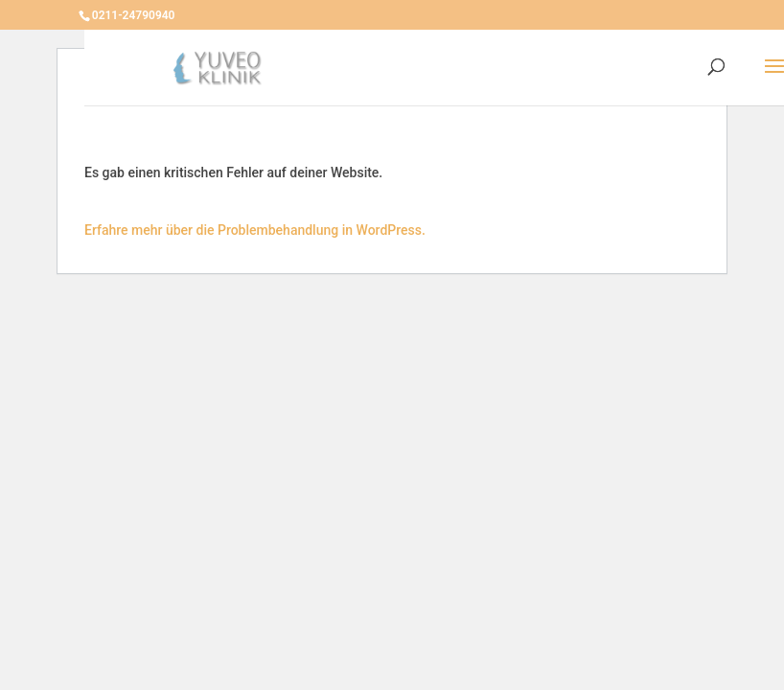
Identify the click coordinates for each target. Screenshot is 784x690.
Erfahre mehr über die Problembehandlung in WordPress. (255, 230)
